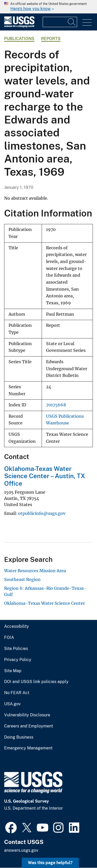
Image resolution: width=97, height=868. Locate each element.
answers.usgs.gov (21, 850)
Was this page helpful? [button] (50, 863)
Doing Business (19, 737)
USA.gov (12, 704)
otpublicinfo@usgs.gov (42, 513)
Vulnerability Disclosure (27, 715)
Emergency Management (28, 748)
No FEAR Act (17, 693)
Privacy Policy (18, 660)
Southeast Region (22, 579)
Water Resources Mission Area (35, 571)
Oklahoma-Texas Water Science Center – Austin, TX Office (45, 476)
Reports (51, 39)
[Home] (19, 26)
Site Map (13, 671)
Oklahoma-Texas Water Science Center (44, 603)
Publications (19, 39)
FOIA (9, 638)
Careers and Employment (29, 726)
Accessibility (17, 626)
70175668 (56, 405)
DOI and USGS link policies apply (36, 682)
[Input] (60, 22)
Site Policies (16, 649)
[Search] (72, 22)
